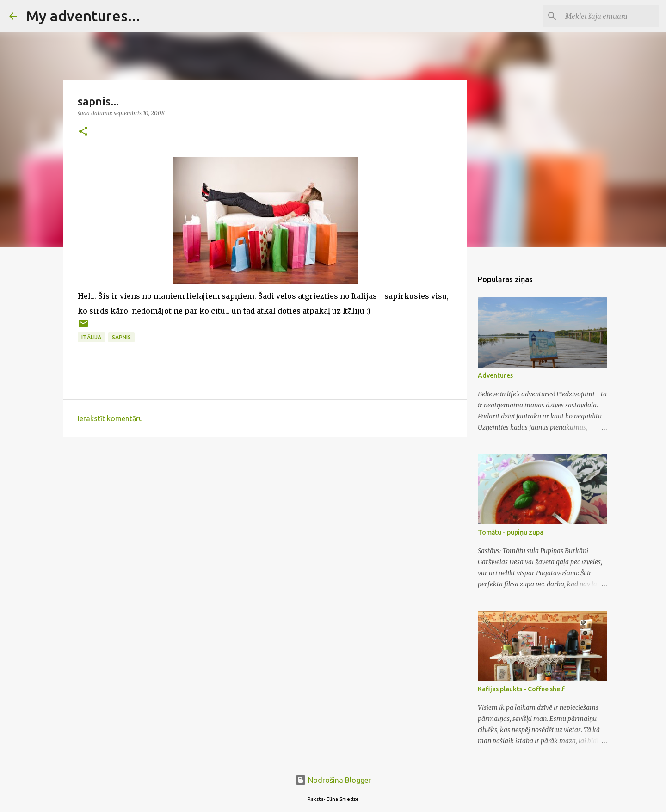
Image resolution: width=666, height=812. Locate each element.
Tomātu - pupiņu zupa (511, 532)
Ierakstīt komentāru (110, 418)
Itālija (91, 337)
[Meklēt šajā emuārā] (610, 16)
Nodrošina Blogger (333, 780)
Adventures (495, 375)
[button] (83, 132)
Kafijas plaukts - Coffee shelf (521, 689)
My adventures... (83, 16)
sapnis (121, 337)
